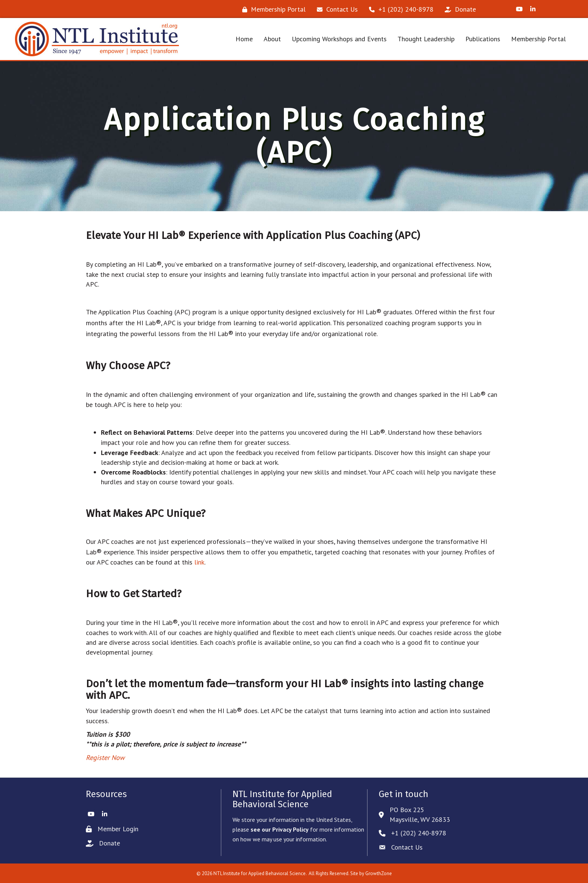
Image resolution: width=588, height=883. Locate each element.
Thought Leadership (426, 39)
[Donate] (458, 9)
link (199, 562)
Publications (483, 39)
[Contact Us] (335, 9)
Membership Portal (538, 39)
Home (244, 39)
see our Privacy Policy (280, 829)
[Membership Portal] (272, 9)
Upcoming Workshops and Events (339, 39)
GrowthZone (379, 873)
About (272, 39)
